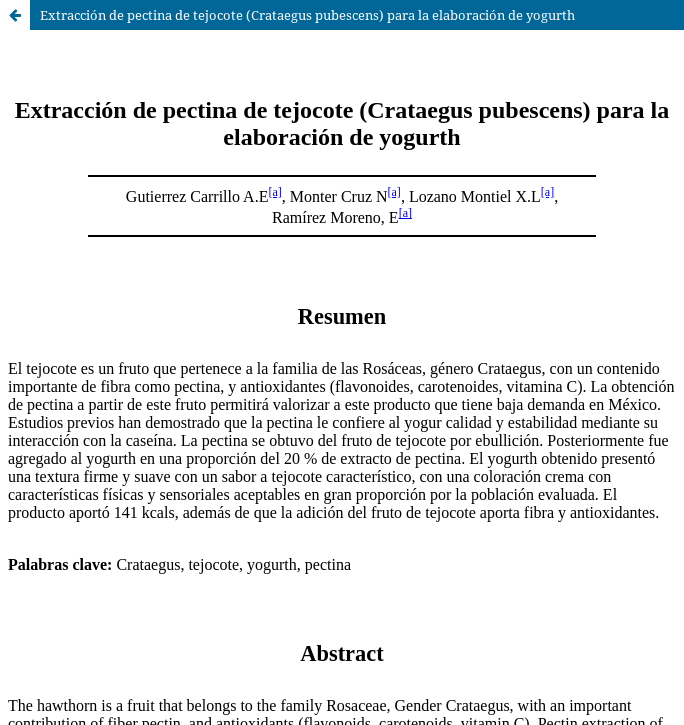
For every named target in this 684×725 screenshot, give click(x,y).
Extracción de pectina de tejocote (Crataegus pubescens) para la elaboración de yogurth (307, 15)
